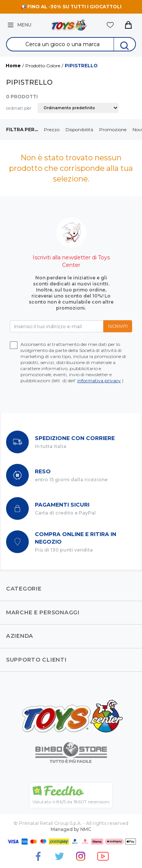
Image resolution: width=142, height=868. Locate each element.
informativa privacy (99, 381)
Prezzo (52, 129)
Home (13, 66)
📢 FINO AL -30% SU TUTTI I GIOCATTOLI (71, 7)
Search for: (71, 38)
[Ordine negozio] (78, 108)
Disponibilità (79, 129)
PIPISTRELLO (81, 66)
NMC (86, 829)
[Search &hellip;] (60, 44)
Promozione (113, 129)
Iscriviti (118, 326)
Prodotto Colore (43, 66)
